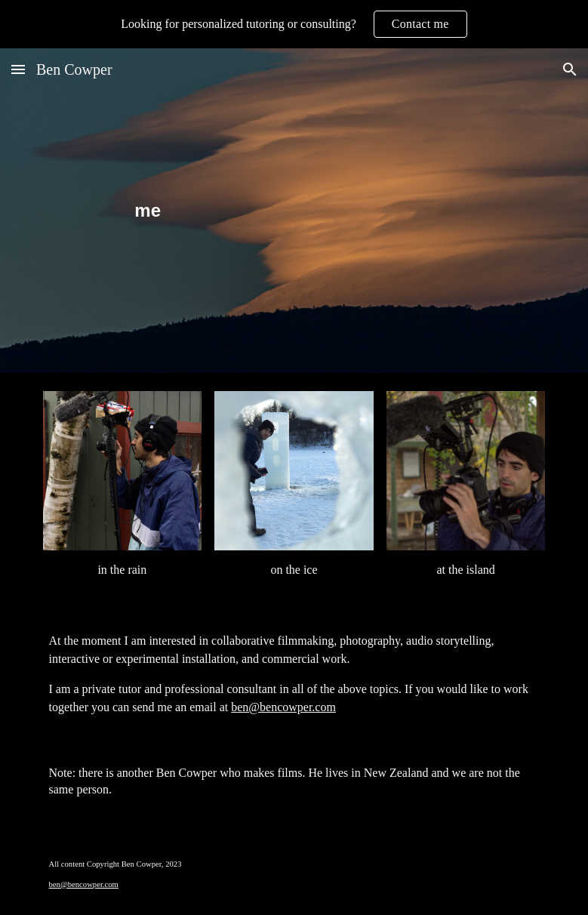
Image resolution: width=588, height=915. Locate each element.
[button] (18, 69)
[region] (294, 24)
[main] (294, 211)
